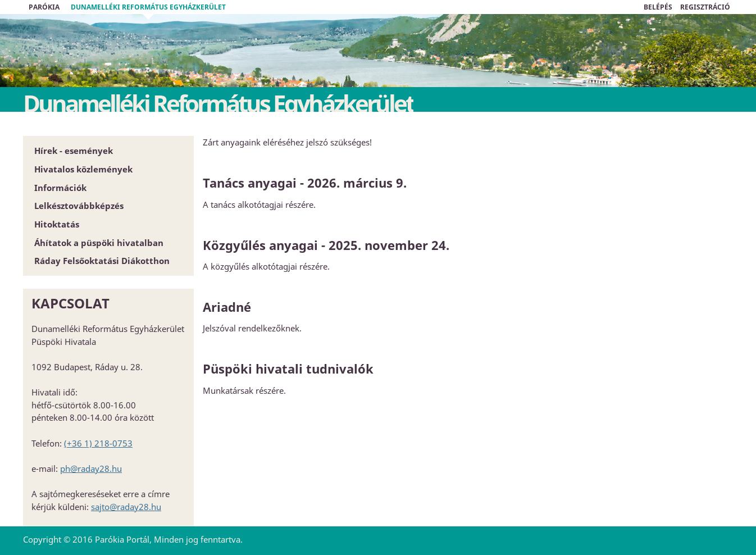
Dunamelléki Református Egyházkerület (148, 7)
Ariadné (227, 307)
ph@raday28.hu (91, 468)
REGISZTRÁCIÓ (705, 7)
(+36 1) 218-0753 (98, 443)
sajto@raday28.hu (126, 507)
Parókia (44, 7)
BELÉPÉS (658, 7)
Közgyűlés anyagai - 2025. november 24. (326, 245)
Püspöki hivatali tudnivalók (288, 369)
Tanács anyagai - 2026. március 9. (305, 183)
